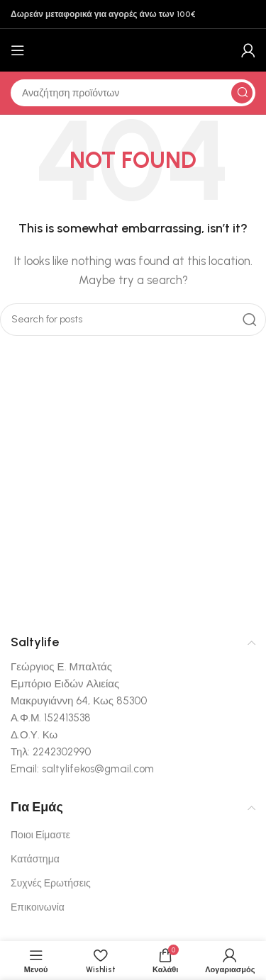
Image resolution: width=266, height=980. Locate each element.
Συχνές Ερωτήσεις (51, 883)
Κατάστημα (35, 859)
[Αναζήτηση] (133, 93)
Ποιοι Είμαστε (40, 835)
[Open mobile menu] (18, 50)
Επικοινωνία (38, 907)
